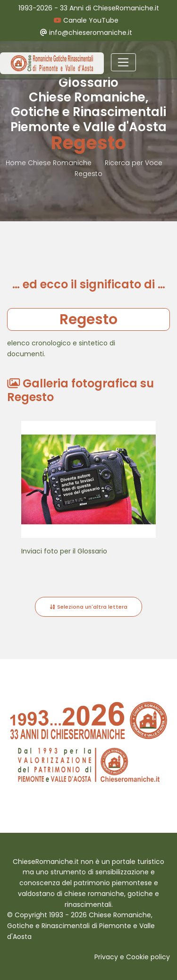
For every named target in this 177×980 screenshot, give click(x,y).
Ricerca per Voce (134, 163)
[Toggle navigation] (123, 62)
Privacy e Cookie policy (132, 957)
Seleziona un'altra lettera (88, 607)
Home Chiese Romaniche (50, 163)
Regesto (88, 174)
